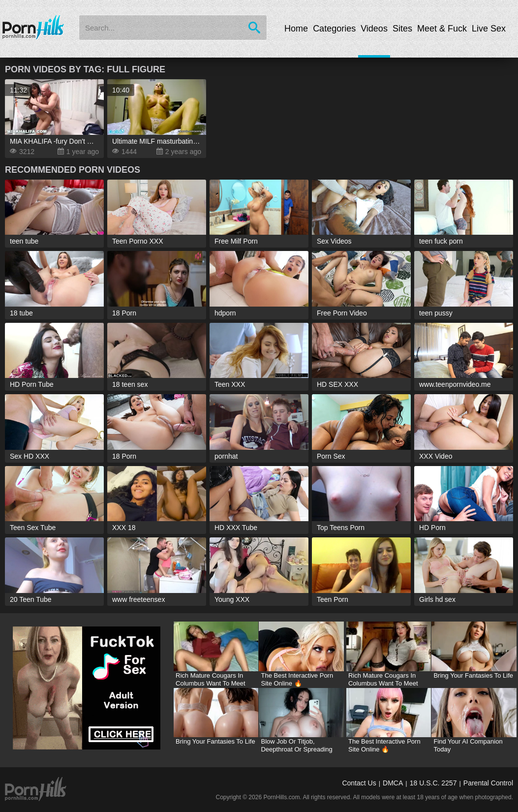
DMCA (393, 783)
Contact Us (359, 783)
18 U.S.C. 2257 (433, 783)
